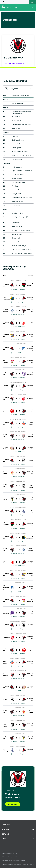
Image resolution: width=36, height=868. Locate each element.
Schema (14, 290)
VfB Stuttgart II (6, 362)
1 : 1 (18, 750)
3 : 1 (18, 436)
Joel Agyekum (17, 167)
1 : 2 (18, 650)
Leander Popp (17, 242)
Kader (6, 87)
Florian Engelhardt (18, 182)
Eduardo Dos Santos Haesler (22, 111)
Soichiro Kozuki (17, 253)
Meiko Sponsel (17, 148)
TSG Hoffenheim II (30, 348)
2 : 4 (18, 423)
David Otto (16, 223)
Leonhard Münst (17, 213)
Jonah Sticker (16, 155)
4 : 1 (18, 399)
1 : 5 (18, 460)
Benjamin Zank (17, 234)
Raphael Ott (16, 230)
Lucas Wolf (16, 190)
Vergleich (22, 290)
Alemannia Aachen (6, 499)
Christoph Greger (18, 140)
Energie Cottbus (5, 473)
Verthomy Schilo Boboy (20, 152)
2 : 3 (18, 662)
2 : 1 (18, 298)
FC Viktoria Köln (6, 285)
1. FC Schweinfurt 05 (30, 285)
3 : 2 (18, 473)
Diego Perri (16, 238)
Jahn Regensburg (30, 323)
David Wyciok (17, 117)
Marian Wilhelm (17, 104)
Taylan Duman (17, 171)
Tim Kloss (15, 186)
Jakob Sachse (16, 250)
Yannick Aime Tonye (19, 246)
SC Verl (31, 460)
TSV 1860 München (5, 386)
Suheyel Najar (17, 194)
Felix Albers (16, 205)
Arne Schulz (16, 128)
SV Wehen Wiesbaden (6, 448)
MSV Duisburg (31, 511)
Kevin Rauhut (16, 121)
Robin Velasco (17, 227)
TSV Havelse (30, 399)
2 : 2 (18, 386)
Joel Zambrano (17, 198)
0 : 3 (18, 335)
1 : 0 (18, 323)
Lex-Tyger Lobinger (19, 217)
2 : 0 (18, 285)
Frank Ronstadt (17, 159)
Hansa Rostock (31, 423)
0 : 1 (18, 448)
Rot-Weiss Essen (6, 411)
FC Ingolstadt (30, 436)
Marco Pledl (16, 144)
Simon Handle (17, 178)
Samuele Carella (17, 201)
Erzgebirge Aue (6, 335)
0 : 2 (18, 712)
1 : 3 (18, 550)
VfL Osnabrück (30, 374)
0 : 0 (18, 374)
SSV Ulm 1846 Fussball (31, 486)
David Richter (17, 125)
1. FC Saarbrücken (6, 298)
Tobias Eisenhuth (18, 175)
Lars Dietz (15, 136)
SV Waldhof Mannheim (6, 311)
